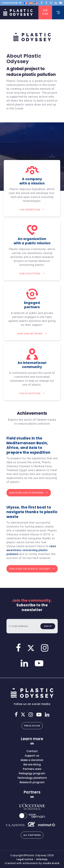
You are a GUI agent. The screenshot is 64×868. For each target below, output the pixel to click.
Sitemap (42, 859)
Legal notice (25, 859)
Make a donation (32, 760)
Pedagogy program (32, 773)
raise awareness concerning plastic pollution (31, 550)
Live (45, 12)
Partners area (32, 769)
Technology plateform (32, 778)
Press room (32, 726)
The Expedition (32, 210)
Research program (32, 782)
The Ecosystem (32, 393)
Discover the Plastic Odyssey (32, 569)
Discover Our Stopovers (29, 493)
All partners (32, 835)
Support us (32, 756)
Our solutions (32, 274)
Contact (32, 751)
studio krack (51, 863)
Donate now (12, 3)
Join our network (32, 334)
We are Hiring (32, 764)
